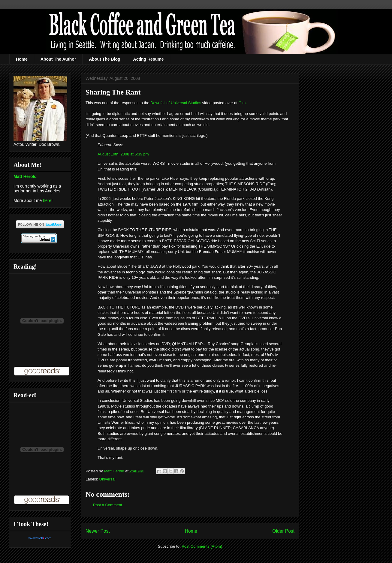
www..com (40, 538)
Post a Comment (108, 505)
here (47, 200)
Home (22, 59)
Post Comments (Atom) (202, 546)
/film (242, 103)
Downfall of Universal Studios (176, 103)
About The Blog (104, 59)
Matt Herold (25, 176)
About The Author (58, 59)
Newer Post (98, 531)
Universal (107, 479)
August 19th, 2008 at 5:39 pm (123, 154)
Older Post (283, 531)
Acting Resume (149, 59)
